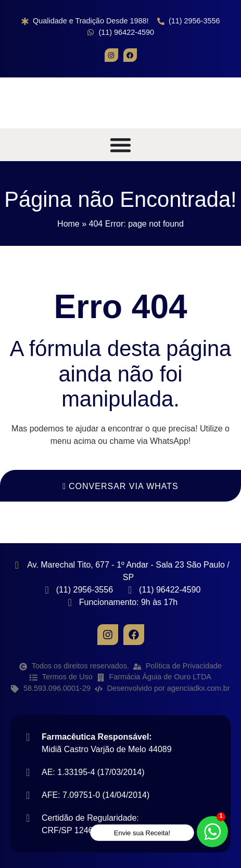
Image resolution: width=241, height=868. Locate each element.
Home (68, 224)
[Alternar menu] (120, 145)
